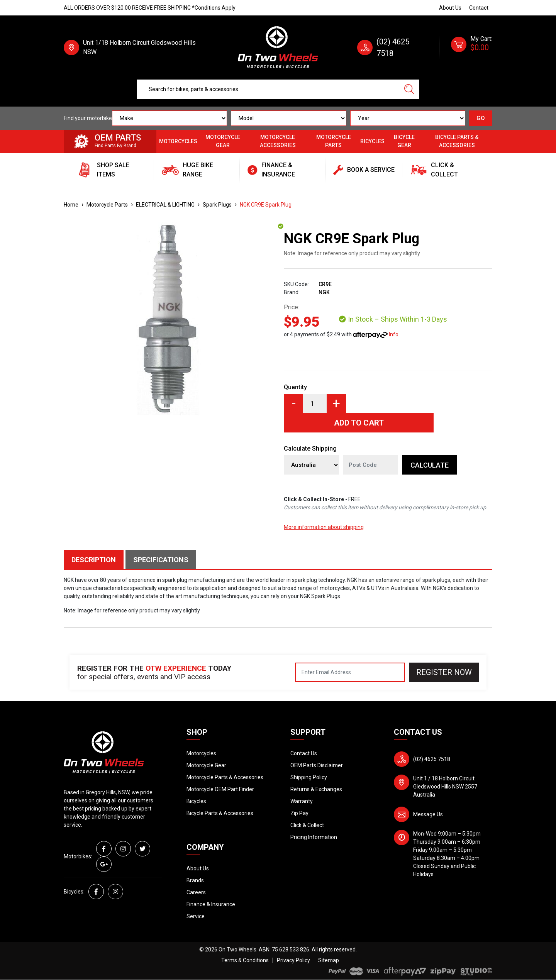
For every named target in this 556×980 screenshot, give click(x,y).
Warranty (302, 801)
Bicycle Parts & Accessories (457, 141)
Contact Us (304, 753)
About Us (450, 8)
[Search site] (409, 89)
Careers (196, 892)
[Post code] (370, 465)
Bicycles (372, 141)
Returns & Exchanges (316, 789)
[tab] (95, 560)
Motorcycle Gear (223, 141)
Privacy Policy (293, 960)
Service (196, 916)
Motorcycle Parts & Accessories (225, 777)
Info (394, 334)
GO (481, 118)
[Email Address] (350, 672)
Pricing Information (314, 837)
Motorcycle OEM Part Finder (220, 789)
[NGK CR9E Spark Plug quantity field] (315, 404)
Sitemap (329, 960)
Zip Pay (299, 813)
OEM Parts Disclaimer (317, 765)
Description (94, 560)
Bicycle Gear (404, 141)
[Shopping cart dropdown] (472, 47)
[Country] (311, 465)
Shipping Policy (309, 777)
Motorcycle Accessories (278, 141)
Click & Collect (307, 825)
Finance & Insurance (211, 904)
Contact (479, 8)
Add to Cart (359, 423)
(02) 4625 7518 (432, 759)
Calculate (430, 465)
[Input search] (269, 89)
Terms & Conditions (245, 960)
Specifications (161, 560)
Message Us (428, 814)
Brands (195, 880)
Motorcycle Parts (334, 141)
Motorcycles (178, 141)
